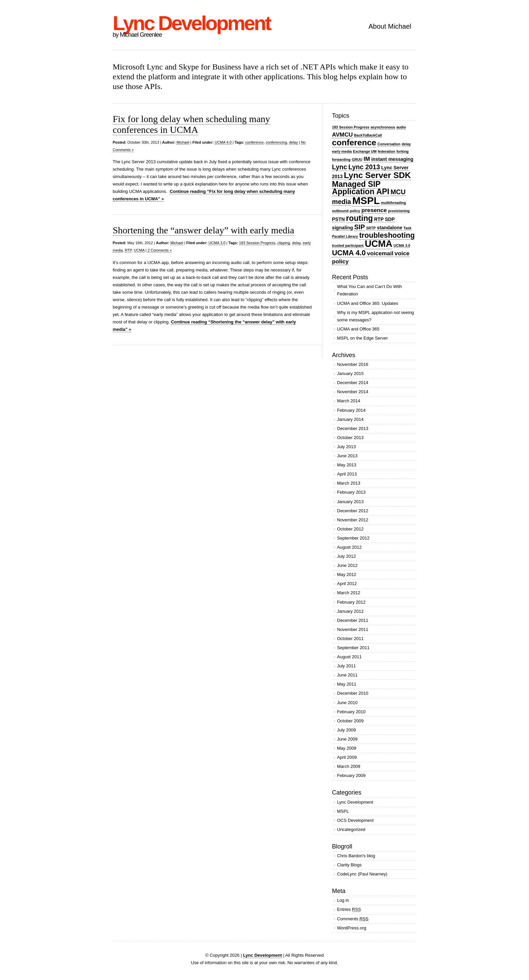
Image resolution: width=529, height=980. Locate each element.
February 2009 (351, 775)
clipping (284, 243)
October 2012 (350, 529)
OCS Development (355, 820)
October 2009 (350, 721)
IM (367, 159)
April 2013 (347, 474)
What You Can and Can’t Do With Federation (369, 290)
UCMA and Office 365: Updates (368, 303)
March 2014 (349, 401)
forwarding (341, 160)
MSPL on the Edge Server (363, 338)
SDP (390, 219)
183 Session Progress (257, 243)
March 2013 (349, 483)
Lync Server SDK (377, 175)
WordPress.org (352, 928)
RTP (128, 250)
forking (402, 151)
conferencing (276, 142)
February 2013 (351, 492)
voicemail (380, 253)
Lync (340, 167)
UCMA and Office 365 (358, 329)
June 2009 (347, 739)
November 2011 (353, 629)
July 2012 (346, 556)
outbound (340, 211)
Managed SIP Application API (361, 188)
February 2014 (351, 410)
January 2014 (350, 419)
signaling (342, 228)
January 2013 (350, 502)
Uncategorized (351, 829)
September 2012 (353, 538)
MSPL (366, 200)
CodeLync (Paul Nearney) (362, 874)
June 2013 (347, 456)
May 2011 (347, 684)
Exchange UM (365, 151)
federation (387, 151)
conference (254, 142)
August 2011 (349, 657)
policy (355, 211)
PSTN (338, 219)
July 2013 (346, 447)
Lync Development (191, 23)
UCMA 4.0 (223, 142)
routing (360, 218)
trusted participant (348, 246)
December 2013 (353, 428)
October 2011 (350, 639)
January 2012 (350, 611)
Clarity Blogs (349, 865)
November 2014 (353, 392)
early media (342, 151)
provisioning (399, 211)
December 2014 (353, 383)
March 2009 (349, 766)
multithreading (393, 203)
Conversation (389, 144)
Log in (343, 900)
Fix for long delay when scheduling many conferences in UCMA (191, 124)
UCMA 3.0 (217, 243)
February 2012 (351, 602)
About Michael (390, 26)
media (342, 202)
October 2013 (350, 438)
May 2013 (347, 465)
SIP (360, 227)
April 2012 (347, 584)
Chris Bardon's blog (356, 856)
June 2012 (347, 565)
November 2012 (353, 520)
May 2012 (347, 574)
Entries (349, 909)
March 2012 (349, 593)
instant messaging (392, 159)
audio (401, 127)
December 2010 (353, 693)
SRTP (371, 228)
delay (294, 142)
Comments (353, 919)
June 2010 (347, 703)
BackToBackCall (368, 135)
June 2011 (347, 675)
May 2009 (347, 748)
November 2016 (353, 364)
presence (374, 210)
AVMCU (342, 135)
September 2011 (353, 648)
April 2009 (347, 757)
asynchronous (383, 127)
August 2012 (349, 547)
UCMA (139, 250)
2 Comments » (160, 250)
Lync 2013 (364, 167)
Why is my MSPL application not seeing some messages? (375, 316)
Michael (183, 142)
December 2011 (353, 620)
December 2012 (353, 511)
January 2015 (350, 373)
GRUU (357, 160)
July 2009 (346, 730)
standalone (389, 228)
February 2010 (351, 712)
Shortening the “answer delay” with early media (203, 230)
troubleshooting (387, 235)
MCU (398, 192)
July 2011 (346, 666)
